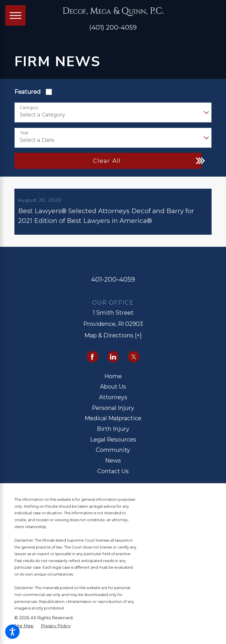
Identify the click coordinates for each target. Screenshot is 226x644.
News (113, 465)
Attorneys (113, 402)
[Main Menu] (16, 16)
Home (113, 381)
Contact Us (113, 476)
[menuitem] (113, 381)
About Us (113, 391)
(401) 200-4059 (113, 27)
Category (29, 108)
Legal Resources (113, 444)
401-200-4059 (113, 284)
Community (113, 455)
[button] (12, 632)
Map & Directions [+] (113, 340)
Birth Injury (113, 433)
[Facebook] (92, 362)
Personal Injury (113, 412)
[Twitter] (134, 362)
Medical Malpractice (113, 423)
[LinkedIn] (113, 362)
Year (24, 133)
